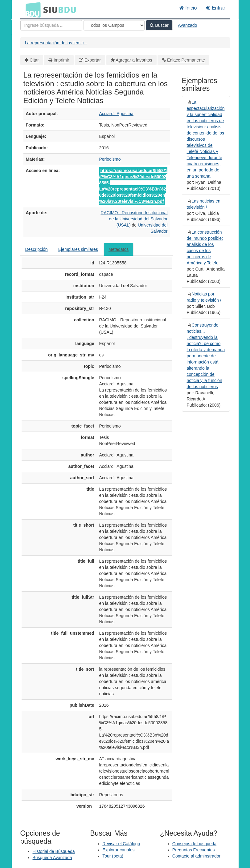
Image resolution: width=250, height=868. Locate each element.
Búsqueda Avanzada (52, 858)
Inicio (188, 8)
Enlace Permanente (186, 60)
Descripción (37, 249)
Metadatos (119, 249)
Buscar (159, 25)
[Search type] (114, 25)
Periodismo (110, 159)
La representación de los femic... (56, 43)
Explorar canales (118, 850)
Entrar (215, 8)
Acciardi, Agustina (116, 114)
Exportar (93, 60)
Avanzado (187, 25)
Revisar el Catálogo (121, 844)
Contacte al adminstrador (196, 856)
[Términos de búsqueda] (51, 25)
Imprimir (61, 60)
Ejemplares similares (78, 249)
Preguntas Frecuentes (194, 850)
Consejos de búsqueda (194, 844)
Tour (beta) (113, 856)
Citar (34, 60)
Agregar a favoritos (134, 60)
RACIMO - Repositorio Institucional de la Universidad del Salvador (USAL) (134, 219)
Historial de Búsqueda (54, 851)
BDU (31, 10)
